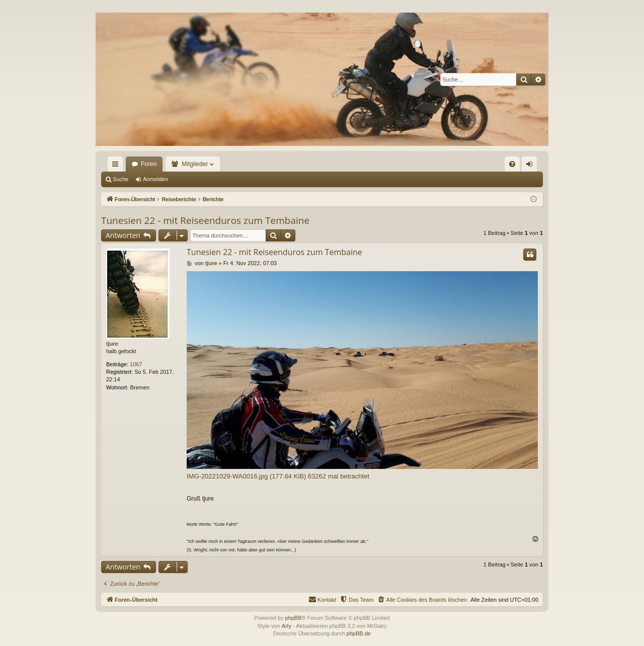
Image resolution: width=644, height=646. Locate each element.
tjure (112, 344)
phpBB (293, 618)
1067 (136, 364)
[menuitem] (512, 164)
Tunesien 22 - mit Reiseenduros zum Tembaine (205, 220)
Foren (149, 164)
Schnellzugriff (117, 166)
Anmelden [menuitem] (532, 166)
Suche (120, 179)
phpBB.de (359, 633)
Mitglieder (195, 164)
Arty (287, 626)
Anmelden (155, 179)
